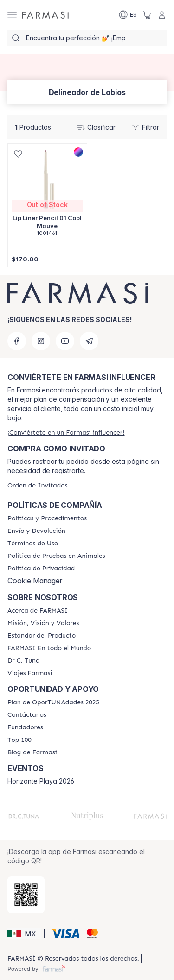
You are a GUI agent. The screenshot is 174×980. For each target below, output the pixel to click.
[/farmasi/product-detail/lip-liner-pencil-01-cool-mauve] (47, 195)
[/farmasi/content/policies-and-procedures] (47, 518)
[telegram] (89, 341)
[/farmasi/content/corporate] (49, 648)
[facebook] (17, 341)
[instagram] (41, 341)
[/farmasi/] (45, 15)
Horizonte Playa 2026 (41, 781)
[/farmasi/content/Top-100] (19, 740)
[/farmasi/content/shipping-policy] (36, 531)
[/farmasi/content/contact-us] (27, 715)
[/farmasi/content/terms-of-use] (33, 544)
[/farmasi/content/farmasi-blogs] (32, 752)
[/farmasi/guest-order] (38, 485)
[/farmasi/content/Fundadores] (25, 727)
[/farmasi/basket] (147, 15)
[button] (24, 934)
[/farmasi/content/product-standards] (42, 636)
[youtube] (65, 341)
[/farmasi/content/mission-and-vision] (43, 623)
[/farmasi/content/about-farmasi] (38, 611)
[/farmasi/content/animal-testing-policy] (56, 556)
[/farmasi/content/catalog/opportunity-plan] (53, 702)
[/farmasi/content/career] (30, 673)
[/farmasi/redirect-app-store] (26, 895)
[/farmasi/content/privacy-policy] (41, 569)
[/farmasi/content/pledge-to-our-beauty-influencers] (23, 661)
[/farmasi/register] (66, 433)
